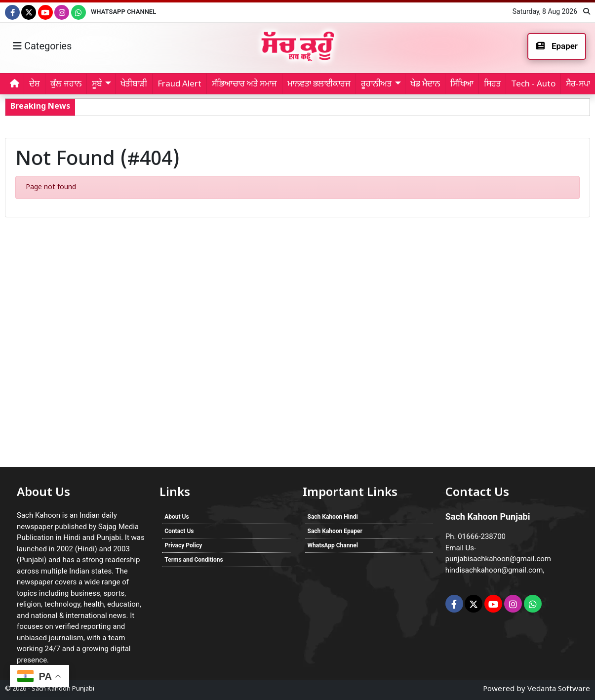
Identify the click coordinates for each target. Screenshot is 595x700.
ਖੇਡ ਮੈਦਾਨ (425, 84)
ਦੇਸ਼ (35, 84)
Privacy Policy (183, 545)
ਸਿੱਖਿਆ (462, 84)
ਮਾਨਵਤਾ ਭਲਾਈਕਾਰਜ (319, 84)
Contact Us (179, 531)
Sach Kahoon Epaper (335, 531)
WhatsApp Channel (123, 12)
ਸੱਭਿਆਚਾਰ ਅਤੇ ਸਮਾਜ (244, 84)
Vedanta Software (559, 689)
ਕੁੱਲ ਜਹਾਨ (66, 84)
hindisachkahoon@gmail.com (494, 570)
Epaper (557, 46)
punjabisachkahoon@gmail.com (498, 559)
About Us (177, 517)
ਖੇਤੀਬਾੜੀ (134, 84)
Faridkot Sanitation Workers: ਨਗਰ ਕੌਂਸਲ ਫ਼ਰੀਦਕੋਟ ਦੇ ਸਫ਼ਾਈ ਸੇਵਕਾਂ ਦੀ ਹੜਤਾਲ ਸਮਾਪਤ (221, 106)
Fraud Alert (179, 84)
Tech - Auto (533, 84)
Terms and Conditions (194, 560)
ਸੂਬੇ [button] (97, 84)
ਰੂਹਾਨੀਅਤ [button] (376, 84)
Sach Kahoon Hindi (333, 517)
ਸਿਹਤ (492, 84)
